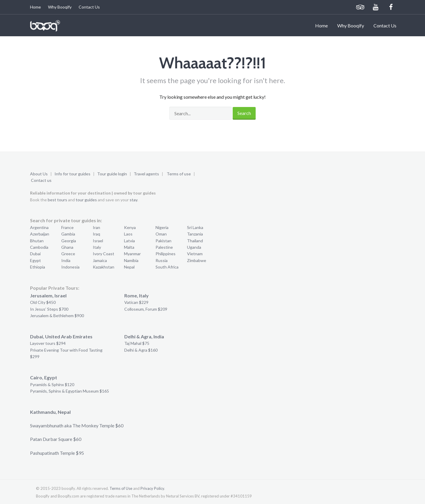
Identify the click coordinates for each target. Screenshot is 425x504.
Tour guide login (112, 174)
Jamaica (100, 260)
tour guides (86, 200)
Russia (162, 260)
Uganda (194, 247)
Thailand (195, 241)
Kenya (130, 227)
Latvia (129, 241)
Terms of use (179, 174)
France (67, 227)
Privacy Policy (152, 488)
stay (133, 200)
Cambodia (39, 247)
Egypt (35, 260)
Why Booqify (60, 7)
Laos (128, 234)
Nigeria (162, 227)
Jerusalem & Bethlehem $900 (57, 316)
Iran (96, 227)
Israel (98, 241)
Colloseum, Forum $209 (146, 309)
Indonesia (70, 267)
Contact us (41, 180)
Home (35, 7)
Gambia (68, 234)
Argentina (39, 227)
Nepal (129, 267)
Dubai (35, 254)
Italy (97, 247)
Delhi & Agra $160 (141, 350)
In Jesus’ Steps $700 (49, 309)
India (66, 260)
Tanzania (195, 234)
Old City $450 (43, 302)
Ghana (67, 247)
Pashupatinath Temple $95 (57, 453)
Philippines (166, 254)
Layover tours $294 (48, 343)
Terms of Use (121, 488)
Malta (129, 247)
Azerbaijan (40, 234)
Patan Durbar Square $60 (56, 439)
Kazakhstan (104, 267)
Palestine (164, 247)
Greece (68, 254)
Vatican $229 (136, 302)
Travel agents (146, 174)
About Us (39, 174)
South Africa (167, 267)
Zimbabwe (197, 260)
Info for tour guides (72, 174)
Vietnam (195, 254)
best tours (57, 200)
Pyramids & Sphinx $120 (52, 384)
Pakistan (163, 241)
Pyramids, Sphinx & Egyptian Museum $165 (70, 391)
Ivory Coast (104, 254)
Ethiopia (38, 267)
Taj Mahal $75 (137, 343)
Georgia (69, 241)
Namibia (131, 260)
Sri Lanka (195, 227)
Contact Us (89, 7)
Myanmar (132, 254)
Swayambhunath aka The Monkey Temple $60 (77, 425)
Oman (161, 234)
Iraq (96, 234)
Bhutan (37, 241)
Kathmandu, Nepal (50, 412)
